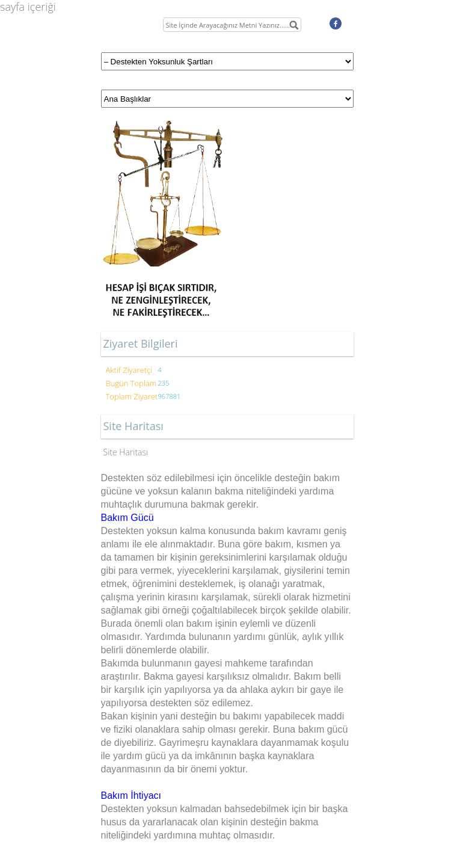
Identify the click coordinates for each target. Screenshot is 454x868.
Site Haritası (126, 452)
